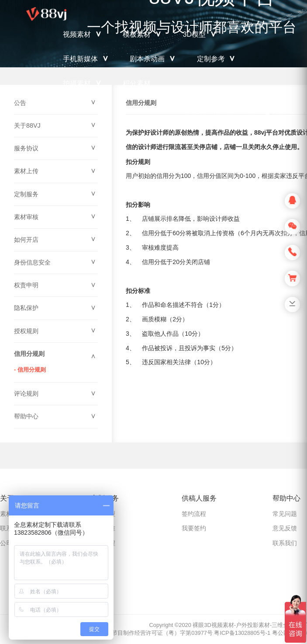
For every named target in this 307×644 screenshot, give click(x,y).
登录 (270, 112)
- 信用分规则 (30, 370)
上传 (228, 112)
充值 (202, 112)
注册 (248, 112)
